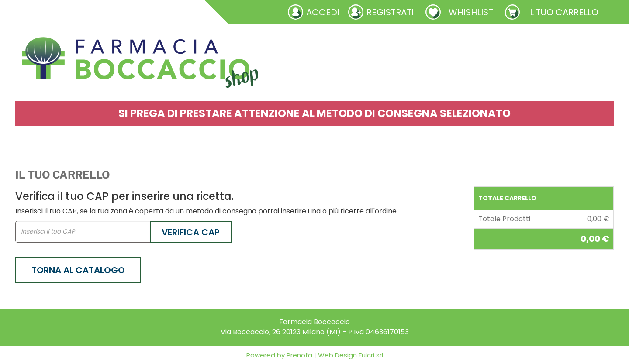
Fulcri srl (371, 355)
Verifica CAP (191, 232)
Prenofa (299, 355)
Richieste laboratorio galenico (73, 12)
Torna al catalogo (78, 270)
